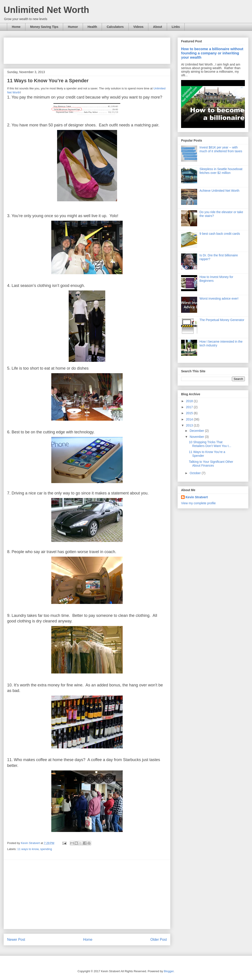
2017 (190, 407)
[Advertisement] (88, 49)
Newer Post (16, 940)
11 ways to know (28, 849)
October (196, 473)
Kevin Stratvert (197, 497)
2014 (190, 419)
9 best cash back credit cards (220, 234)
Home (16, 27)
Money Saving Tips (44, 27)
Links (176, 27)
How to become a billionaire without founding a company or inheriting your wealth (212, 53)
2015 (190, 413)
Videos (138, 27)
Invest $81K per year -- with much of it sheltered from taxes (221, 149)
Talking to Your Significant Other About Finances (211, 464)
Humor (73, 27)
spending (46, 849)
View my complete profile (198, 503)
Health (92, 27)
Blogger (169, 971)
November (197, 437)
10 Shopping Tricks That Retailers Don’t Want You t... (210, 444)
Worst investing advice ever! (219, 299)
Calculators (115, 27)
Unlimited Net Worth (46, 10)
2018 (190, 401)
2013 (190, 425)
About (157, 27)
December (197, 431)
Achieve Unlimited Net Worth (220, 191)
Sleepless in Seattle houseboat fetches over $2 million (221, 171)
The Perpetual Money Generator (222, 320)
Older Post (159, 940)
